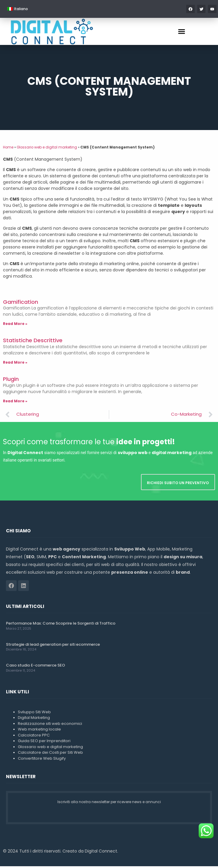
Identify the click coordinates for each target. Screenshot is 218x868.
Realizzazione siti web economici (50, 725)
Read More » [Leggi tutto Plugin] (15, 402)
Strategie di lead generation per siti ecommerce (53, 646)
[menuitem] (18, 9)
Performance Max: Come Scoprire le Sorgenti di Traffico (61, 625)
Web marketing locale (39, 731)
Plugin (11, 381)
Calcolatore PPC (34, 737)
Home (8, 149)
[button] (181, 32)
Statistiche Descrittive (33, 342)
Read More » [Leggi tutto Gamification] (15, 325)
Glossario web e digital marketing (47, 149)
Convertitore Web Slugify (42, 760)
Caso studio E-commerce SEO (36, 667)
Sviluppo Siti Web (34, 713)
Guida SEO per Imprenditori (44, 743)
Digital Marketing (34, 719)
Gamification (21, 303)
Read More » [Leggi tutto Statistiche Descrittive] (15, 364)
